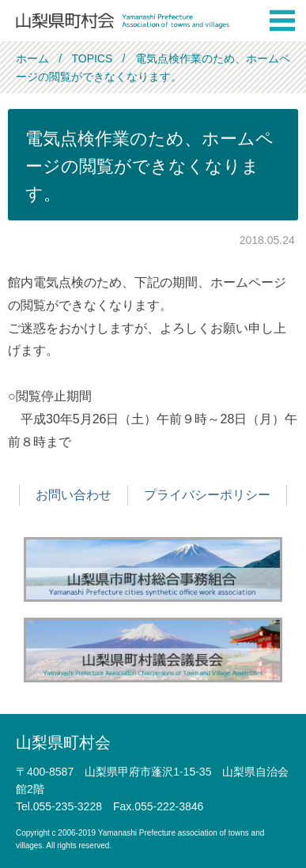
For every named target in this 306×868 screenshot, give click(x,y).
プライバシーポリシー (207, 495)
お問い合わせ (74, 495)
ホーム (32, 58)
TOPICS (92, 58)
